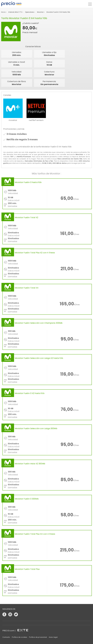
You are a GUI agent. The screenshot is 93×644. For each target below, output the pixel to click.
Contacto (6, 637)
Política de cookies (19, 637)
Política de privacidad (38, 637)
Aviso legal (53, 637)
